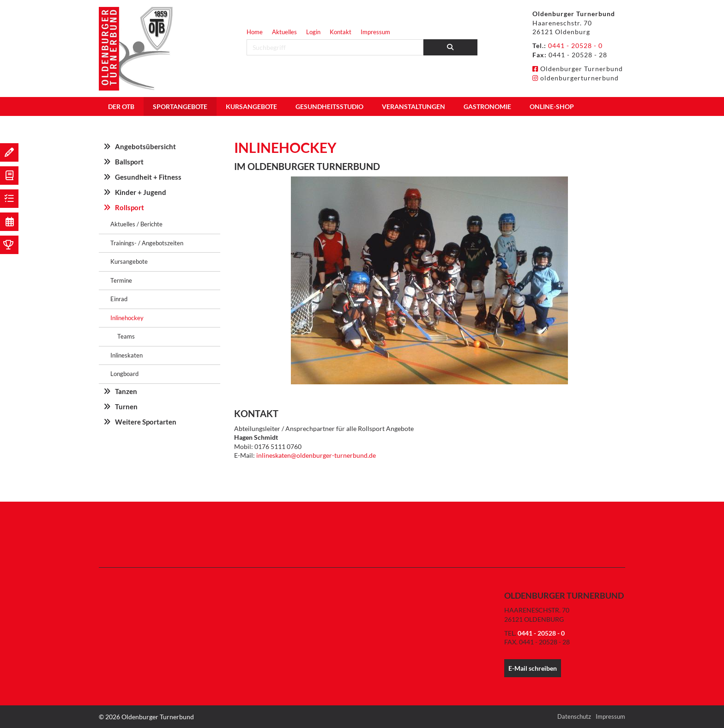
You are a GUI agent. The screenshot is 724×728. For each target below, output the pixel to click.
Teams (126, 336)
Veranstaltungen (413, 106)
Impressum (375, 32)
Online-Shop (552, 106)
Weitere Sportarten (146, 422)
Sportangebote (180, 106)
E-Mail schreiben (533, 668)
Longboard (124, 374)
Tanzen (126, 391)
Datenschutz (574, 716)
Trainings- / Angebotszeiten (147, 243)
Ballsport (129, 162)
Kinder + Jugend (141, 192)
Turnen (126, 406)
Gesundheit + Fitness (148, 177)
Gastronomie (487, 106)
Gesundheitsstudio (329, 106)
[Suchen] (451, 47)
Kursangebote (251, 106)
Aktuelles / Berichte (136, 224)
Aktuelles (284, 32)
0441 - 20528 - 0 (575, 45)
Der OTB (121, 106)
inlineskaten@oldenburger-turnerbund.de (316, 455)
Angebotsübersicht (145, 146)
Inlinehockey (127, 318)
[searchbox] (335, 47)
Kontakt (341, 32)
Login (313, 32)
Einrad (119, 299)
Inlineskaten (127, 355)
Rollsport (130, 207)
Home (255, 32)
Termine (121, 280)
